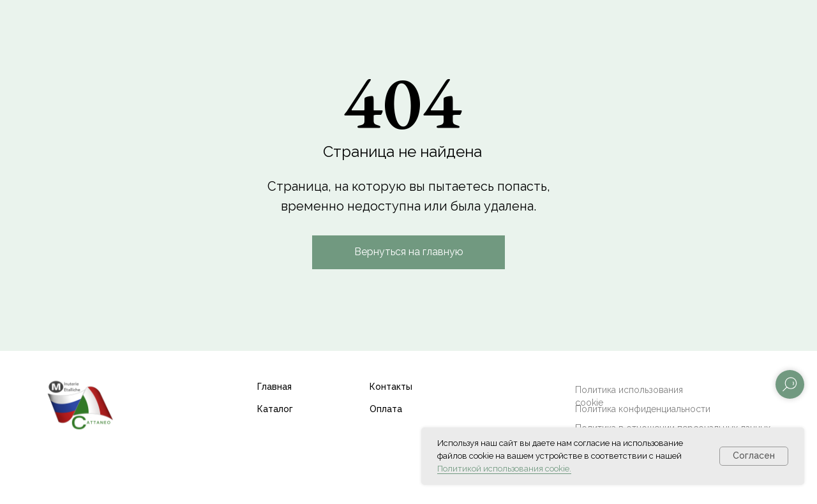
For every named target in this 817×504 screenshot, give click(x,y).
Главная (274, 387)
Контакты (391, 387)
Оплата (386, 409)
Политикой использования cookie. (504, 469)
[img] (80, 404)
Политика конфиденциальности (643, 409)
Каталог (275, 409)
